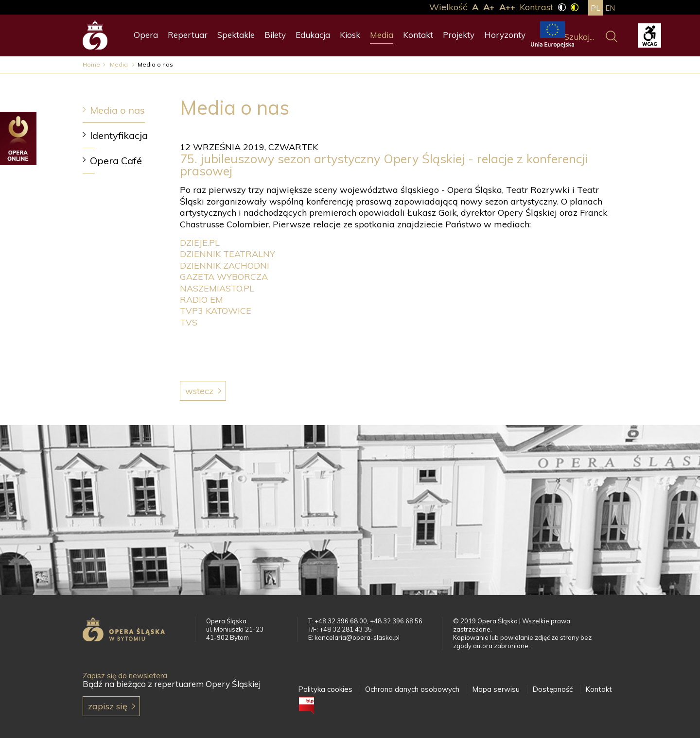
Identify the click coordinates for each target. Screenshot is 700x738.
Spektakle (236, 35)
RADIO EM (201, 300)
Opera (146, 35)
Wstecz (199, 391)
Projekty (459, 35)
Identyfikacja (119, 135)
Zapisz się (108, 706)
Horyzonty (505, 35)
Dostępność (552, 689)
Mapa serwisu (496, 689)
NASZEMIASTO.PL (217, 288)
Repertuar (188, 35)
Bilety (275, 35)
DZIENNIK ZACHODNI (225, 266)
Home (91, 64)
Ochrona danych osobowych (412, 689)
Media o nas (117, 110)
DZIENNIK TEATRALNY (227, 254)
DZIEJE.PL (200, 243)
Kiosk (350, 35)
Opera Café (116, 161)
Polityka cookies (325, 689)
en (610, 8)
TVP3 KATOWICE (216, 311)
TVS (189, 322)
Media (382, 35)
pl (595, 8)
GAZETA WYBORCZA (224, 277)
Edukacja (313, 35)
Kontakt (418, 35)
